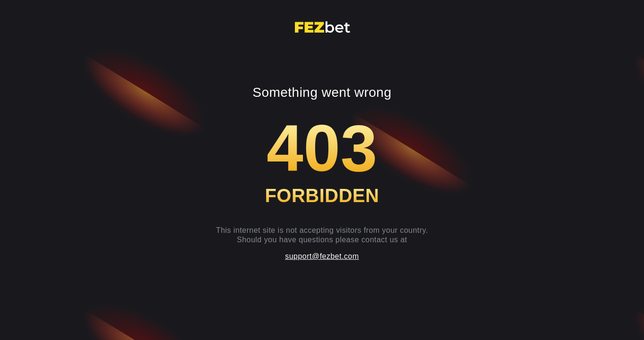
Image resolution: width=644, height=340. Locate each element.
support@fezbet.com (322, 256)
